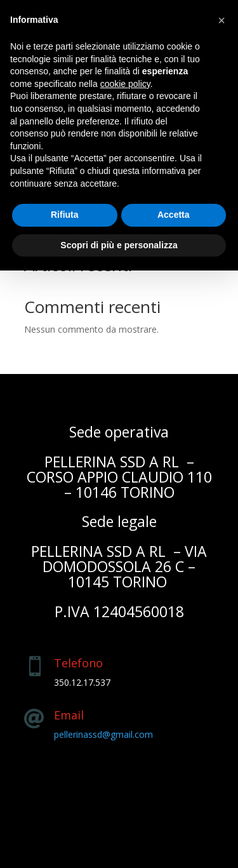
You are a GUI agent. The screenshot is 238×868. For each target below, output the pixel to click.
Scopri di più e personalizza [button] (119, 245)
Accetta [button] (174, 215)
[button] (221, 20)
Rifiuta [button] (65, 215)
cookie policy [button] (125, 84)
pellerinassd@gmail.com (103, 734)
